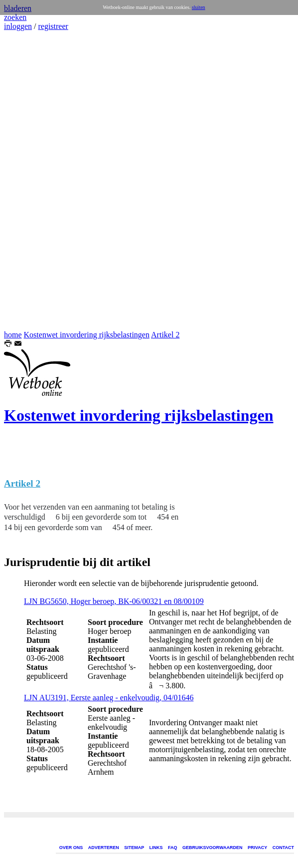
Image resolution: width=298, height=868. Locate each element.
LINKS (156, 848)
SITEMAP (134, 848)
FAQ (173, 848)
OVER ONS (71, 848)
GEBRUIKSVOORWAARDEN (212, 848)
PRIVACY (257, 848)
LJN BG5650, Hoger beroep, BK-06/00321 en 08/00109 (114, 601)
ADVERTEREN (104, 848)
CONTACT (283, 848)
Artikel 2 (165, 335)
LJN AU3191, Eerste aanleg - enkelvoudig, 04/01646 (109, 698)
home (13, 335)
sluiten (199, 7)
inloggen (18, 26)
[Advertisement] (34, 181)
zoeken (15, 17)
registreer (53, 26)
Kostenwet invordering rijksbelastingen (87, 335)
